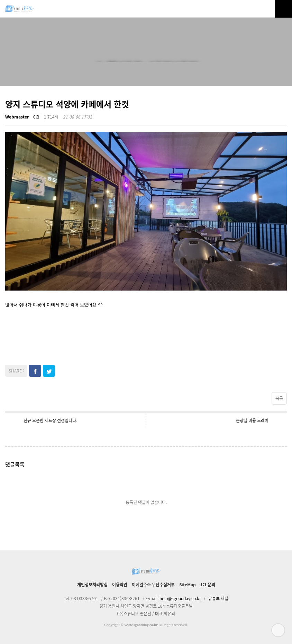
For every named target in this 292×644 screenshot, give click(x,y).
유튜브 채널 (218, 598)
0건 (36, 117)
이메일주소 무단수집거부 (153, 585)
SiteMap (188, 585)
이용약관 (120, 585)
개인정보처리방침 (92, 585)
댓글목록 (15, 464)
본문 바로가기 (0, 0)
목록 (279, 398)
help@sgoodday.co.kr (180, 598)
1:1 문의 (208, 585)
